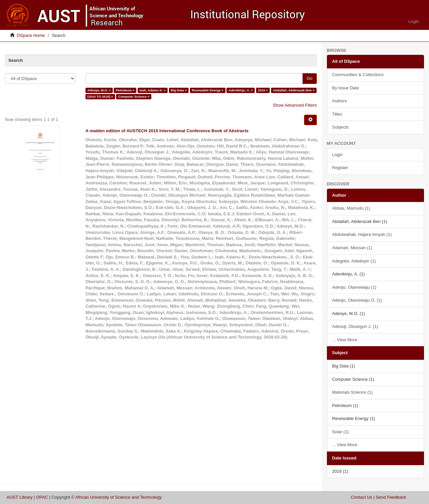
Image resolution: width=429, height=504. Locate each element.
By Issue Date (346, 88)
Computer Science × (134, 97)
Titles (337, 114)
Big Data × (179, 90)
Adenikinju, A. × (241, 90)
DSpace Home (31, 35)
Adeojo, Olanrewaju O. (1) (357, 300)
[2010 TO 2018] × (100, 97)
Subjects (341, 127)
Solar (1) (341, 432)
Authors (340, 101)
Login (338, 155)
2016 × (263, 90)
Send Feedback (391, 497)
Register (340, 168)
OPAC (42, 497)
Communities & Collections (358, 75)
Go (309, 78)
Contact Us (361, 497)
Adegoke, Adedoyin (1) (354, 261)
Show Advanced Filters (295, 105)
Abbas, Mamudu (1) (351, 208)
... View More (345, 340)
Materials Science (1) (353, 392)
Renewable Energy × (208, 90)
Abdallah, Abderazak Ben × (294, 90)
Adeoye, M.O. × (99, 90)
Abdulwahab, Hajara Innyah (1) (362, 234)
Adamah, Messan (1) (352, 248)
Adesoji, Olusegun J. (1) (355, 326)
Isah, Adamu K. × (153, 90)
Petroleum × (125, 90)
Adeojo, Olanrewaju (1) (354, 287)
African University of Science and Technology (119, 497)
